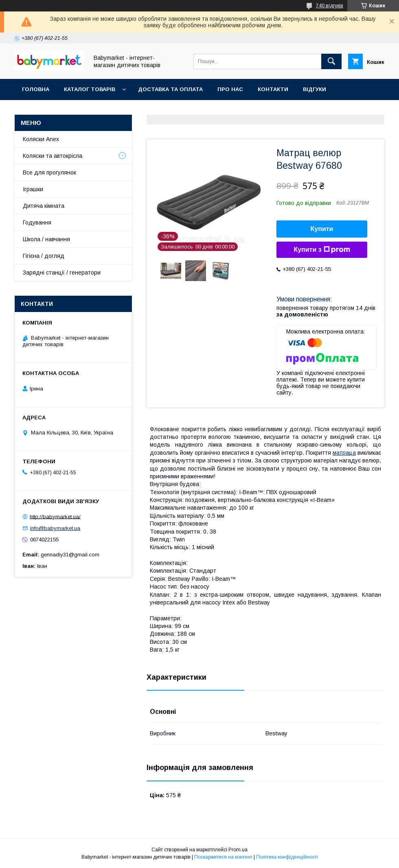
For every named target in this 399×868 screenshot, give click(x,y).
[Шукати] (331, 61)
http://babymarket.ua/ (55, 516)
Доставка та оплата (170, 89)
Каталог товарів (90, 89)
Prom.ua (238, 850)
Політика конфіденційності (287, 857)
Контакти (273, 89)
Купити (322, 229)
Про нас (230, 89)
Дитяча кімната (44, 206)
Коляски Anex (41, 139)
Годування (37, 222)
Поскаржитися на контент (223, 857)
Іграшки (33, 189)
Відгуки (315, 89)
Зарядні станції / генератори (62, 273)
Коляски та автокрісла (53, 156)
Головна (36, 89)
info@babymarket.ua (55, 528)
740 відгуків (330, 6)
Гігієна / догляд (44, 256)
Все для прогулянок (49, 172)
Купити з (322, 250)
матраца (344, 453)
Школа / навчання (46, 239)
